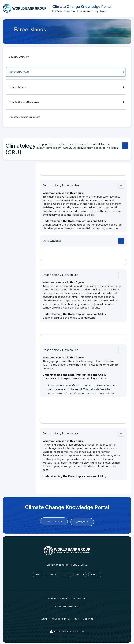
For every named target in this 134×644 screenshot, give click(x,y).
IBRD (38, 573)
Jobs (76, 617)
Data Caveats (52, 241)
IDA (51, 573)
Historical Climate (66, 72)
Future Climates (66, 87)
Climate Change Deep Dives (66, 102)
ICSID (94, 573)
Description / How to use (60, 275)
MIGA (79, 573)
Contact (88, 617)
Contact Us (82, 521)
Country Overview (19, 57)
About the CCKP (54, 521)
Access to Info (61, 617)
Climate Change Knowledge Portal (82, 7)
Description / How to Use (61, 185)
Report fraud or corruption (67, 630)
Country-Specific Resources (24, 117)
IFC (64, 573)
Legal (44, 617)
